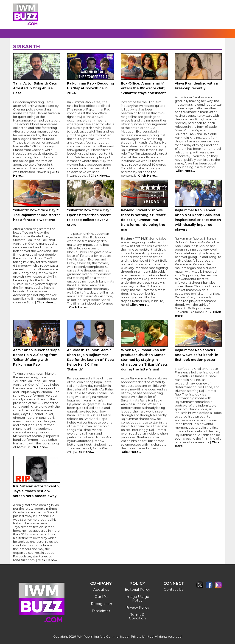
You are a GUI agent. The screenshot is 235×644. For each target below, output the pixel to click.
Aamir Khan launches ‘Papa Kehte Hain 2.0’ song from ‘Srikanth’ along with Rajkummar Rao (36, 357)
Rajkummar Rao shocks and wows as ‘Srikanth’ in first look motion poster (197, 355)
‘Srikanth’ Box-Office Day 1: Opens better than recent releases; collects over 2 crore (90, 217)
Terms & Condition (137, 616)
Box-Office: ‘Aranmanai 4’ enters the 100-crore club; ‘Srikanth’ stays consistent (143, 88)
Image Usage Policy (137, 598)
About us (101, 589)
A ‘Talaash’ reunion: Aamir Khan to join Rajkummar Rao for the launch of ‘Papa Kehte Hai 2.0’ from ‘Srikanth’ (90, 360)
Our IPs (101, 597)
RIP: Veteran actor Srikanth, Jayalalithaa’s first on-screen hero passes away (36, 491)
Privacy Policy (137, 607)
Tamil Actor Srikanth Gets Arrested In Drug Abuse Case (35, 88)
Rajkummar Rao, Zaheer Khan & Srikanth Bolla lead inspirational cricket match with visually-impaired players (198, 220)
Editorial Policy (137, 589)
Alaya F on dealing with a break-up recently (196, 86)
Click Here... (100, 175)
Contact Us (174, 589)
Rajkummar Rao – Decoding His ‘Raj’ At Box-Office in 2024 (91, 88)
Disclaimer (101, 611)
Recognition (101, 604)
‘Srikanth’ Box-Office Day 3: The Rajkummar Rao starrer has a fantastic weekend (36, 215)
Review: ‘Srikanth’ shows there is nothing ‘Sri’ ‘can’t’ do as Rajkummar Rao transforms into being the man (143, 220)
